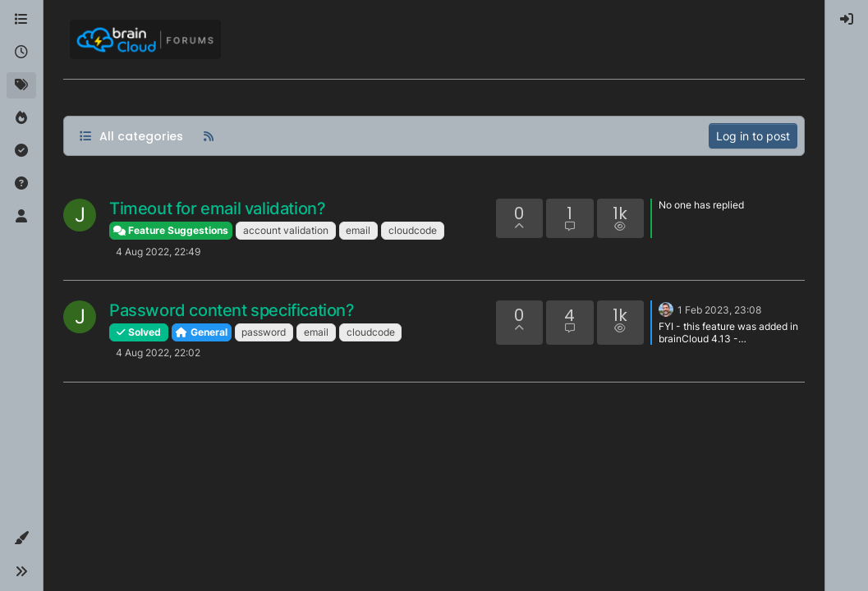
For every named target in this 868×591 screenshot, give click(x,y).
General (202, 332)
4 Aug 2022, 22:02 (158, 353)
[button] (21, 538)
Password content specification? (232, 310)
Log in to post (753, 136)
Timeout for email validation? (217, 208)
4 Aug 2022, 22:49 (158, 252)
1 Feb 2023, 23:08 (719, 310)
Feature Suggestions (171, 230)
